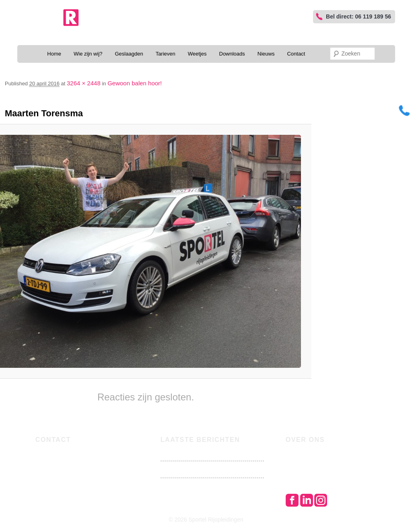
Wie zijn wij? (88, 54)
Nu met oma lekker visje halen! (199, 469)
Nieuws (266, 54)
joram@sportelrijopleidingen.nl (96, 462)
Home (54, 54)
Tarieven (166, 54)
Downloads (232, 54)
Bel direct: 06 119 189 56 (358, 16)
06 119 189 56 (72, 453)
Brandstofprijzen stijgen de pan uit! (204, 453)
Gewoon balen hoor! (135, 83)
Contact (296, 54)
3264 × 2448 (84, 83)
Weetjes (197, 54)
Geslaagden (129, 54)
